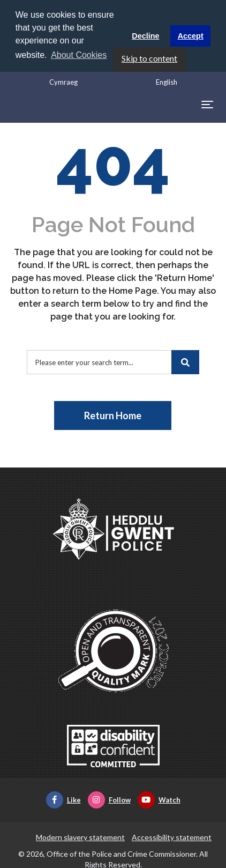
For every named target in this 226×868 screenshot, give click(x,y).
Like (63, 800)
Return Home (113, 416)
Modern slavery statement (80, 837)
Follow (109, 800)
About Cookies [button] (79, 55)
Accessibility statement (172, 837)
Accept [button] (191, 36)
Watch (159, 800)
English (167, 81)
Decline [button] (145, 36)
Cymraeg (63, 81)
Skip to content (149, 58)
